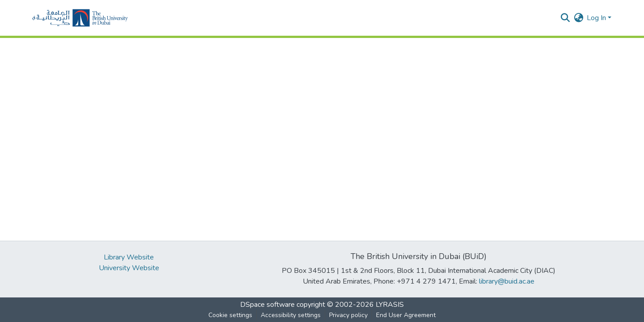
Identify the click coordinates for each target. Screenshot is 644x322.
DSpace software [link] (267, 305)
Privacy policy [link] (348, 315)
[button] (80, 18)
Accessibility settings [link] (291, 315)
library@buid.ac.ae (507, 281)
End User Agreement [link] (406, 315)
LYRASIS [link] (390, 305)
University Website (129, 268)
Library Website (129, 257)
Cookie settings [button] (230, 315)
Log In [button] (597, 18)
